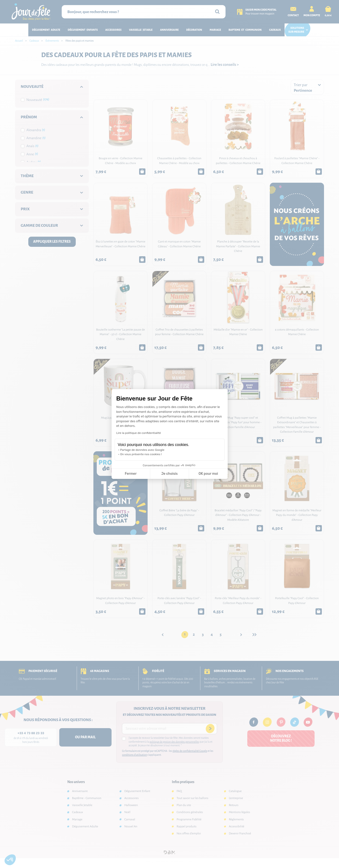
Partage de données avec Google (142, 450)
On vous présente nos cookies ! (141, 454)
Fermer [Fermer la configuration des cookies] (131, 474)
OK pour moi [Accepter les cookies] (208, 474)
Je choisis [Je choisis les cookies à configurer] (169, 474)
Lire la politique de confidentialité (139, 433)
